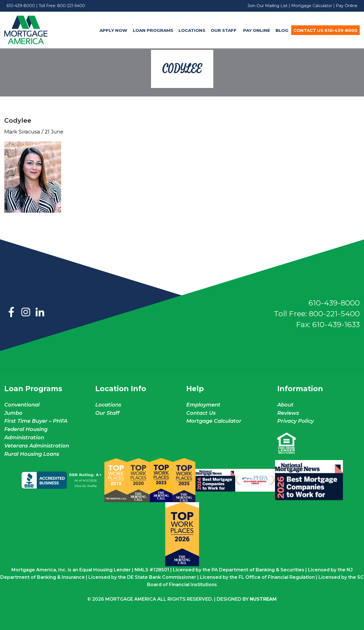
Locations (192, 30)
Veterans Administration (37, 446)
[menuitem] (113, 30)
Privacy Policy (295, 421)
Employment (203, 405)
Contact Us (201, 413)
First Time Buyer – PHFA (36, 421)
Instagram (26, 313)
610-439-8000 (21, 6)
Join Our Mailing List (267, 6)
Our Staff (224, 30)
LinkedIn (40, 313)
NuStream (263, 599)
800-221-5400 (71, 6)
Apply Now (113, 30)
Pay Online (347, 6)
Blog (282, 30)
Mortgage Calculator (312, 6)
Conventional (22, 405)
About (285, 405)
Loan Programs (153, 30)
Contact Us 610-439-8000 (325, 30)
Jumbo (13, 413)
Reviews (288, 413)
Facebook (11, 313)
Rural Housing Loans (32, 454)
